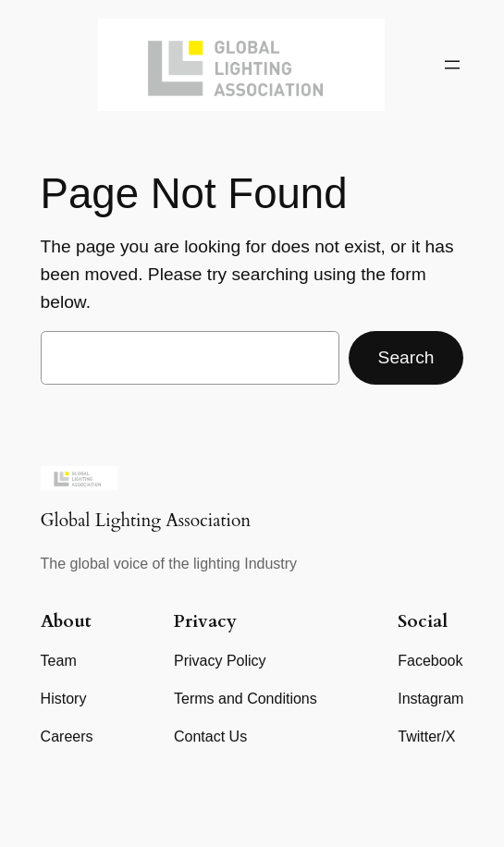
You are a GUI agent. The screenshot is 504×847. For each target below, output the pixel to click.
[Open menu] (452, 65)
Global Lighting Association (146, 521)
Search (406, 357)
